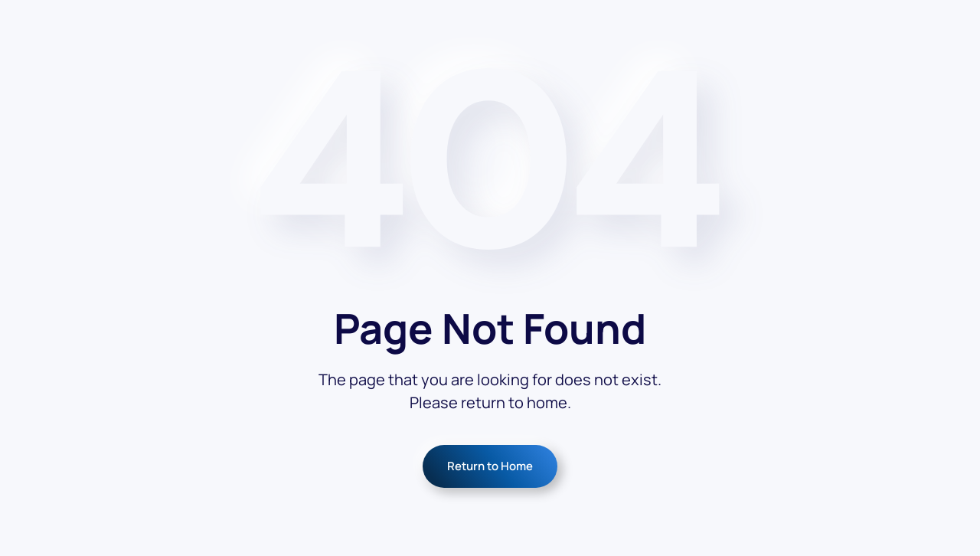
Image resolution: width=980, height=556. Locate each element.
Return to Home (490, 466)
